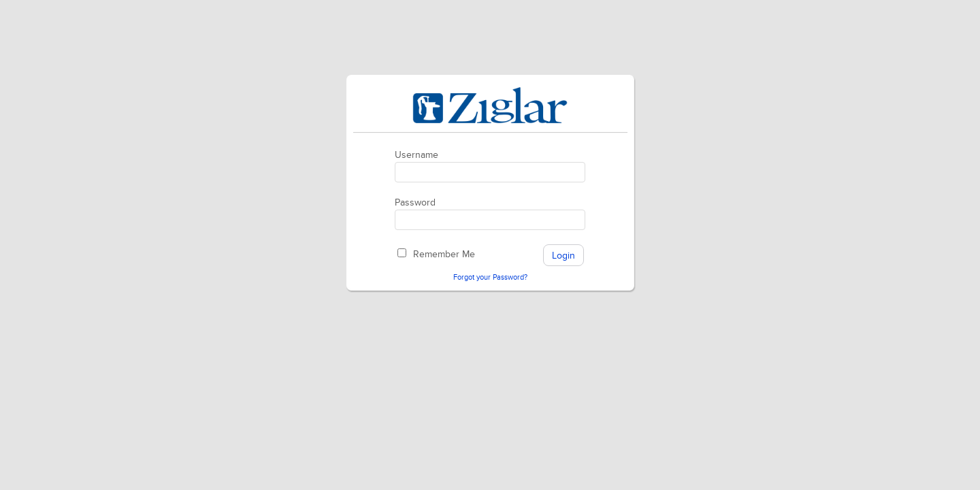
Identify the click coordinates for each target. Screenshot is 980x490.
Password (415, 202)
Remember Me (444, 254)
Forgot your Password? (490, 277)
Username (416, 155)
